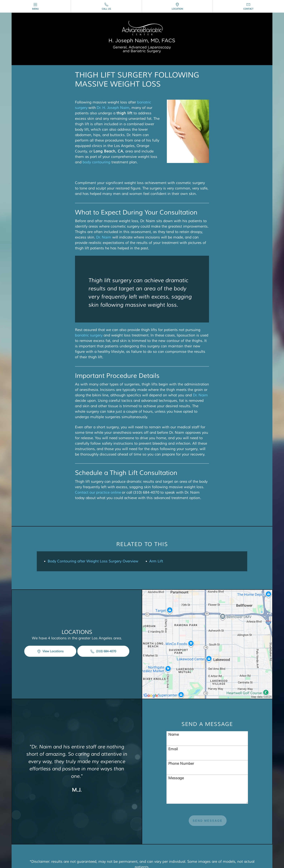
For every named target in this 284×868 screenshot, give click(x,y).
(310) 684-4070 (103, 651)
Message (176, 778)
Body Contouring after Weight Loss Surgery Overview (93, 561)
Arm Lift (156, 561)
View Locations (50, 651)
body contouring (96, 162)
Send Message (208, 821)
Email (173, 749)
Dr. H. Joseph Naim (113, 108)
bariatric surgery (89, 335)
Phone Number (181, 764)
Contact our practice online (98, 492)
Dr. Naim (104, 237)
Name (174, 735)
